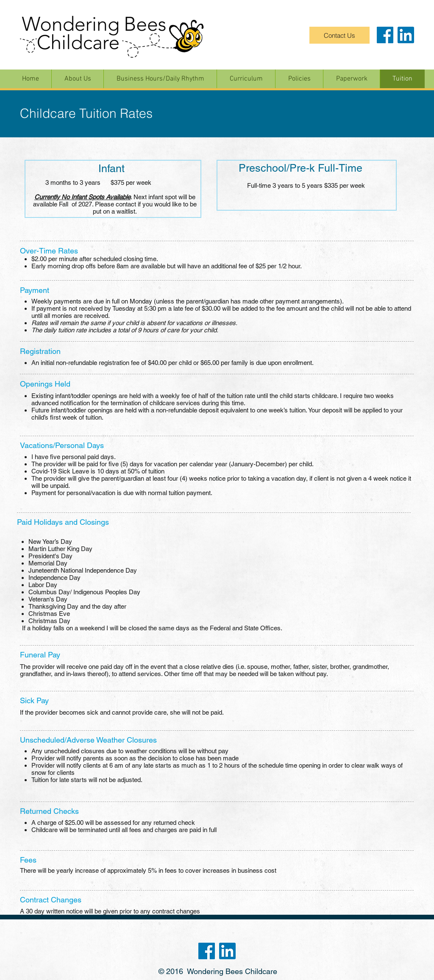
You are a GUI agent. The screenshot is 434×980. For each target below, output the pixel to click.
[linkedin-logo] (406, 35)
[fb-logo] (385, 35)
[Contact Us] (339, 35)
